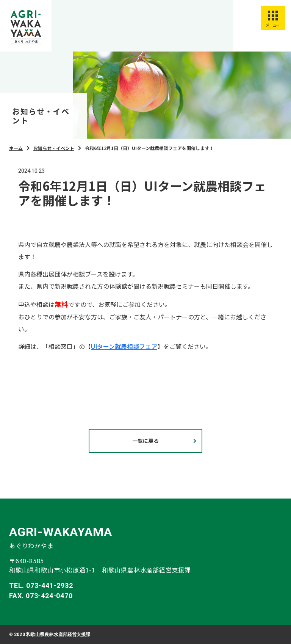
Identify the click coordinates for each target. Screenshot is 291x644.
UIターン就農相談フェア (124, 346)
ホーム (16, 148)
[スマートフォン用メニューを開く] (273, 18)
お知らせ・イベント (54, 148)
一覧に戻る (145, 441)
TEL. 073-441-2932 (41, 585)
